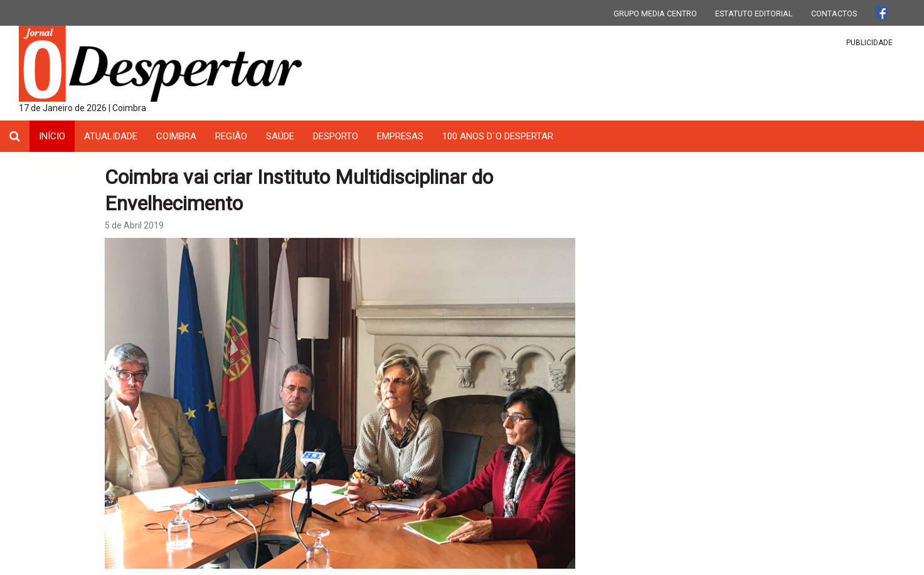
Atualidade (111, 136)
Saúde (280, 136)
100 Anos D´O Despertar (498, 136)
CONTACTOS (834, 13)
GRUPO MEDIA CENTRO (655, 13)
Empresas (400, 136)
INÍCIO (52, 136)
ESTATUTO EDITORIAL (754, 13)
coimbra (176, 136)
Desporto (336, 136)
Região (231, 136)
